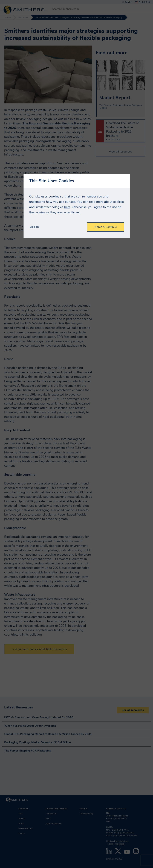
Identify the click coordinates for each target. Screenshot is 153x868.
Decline (35, 227)
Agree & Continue (106, 227)
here (67, 207)
